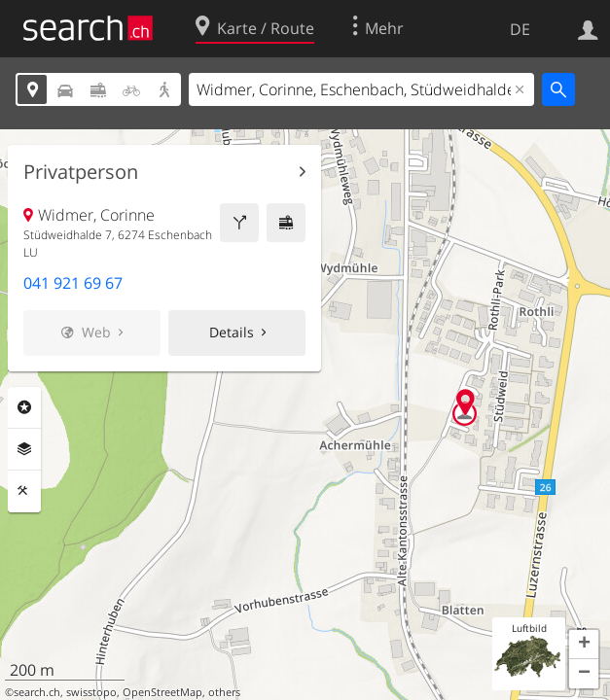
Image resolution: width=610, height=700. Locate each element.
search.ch (37, 692)
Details (232, 332)
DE (520, 29)
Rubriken (24, 407)
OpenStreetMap (162, 692)
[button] (584, 645)
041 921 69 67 (73, 283)
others (224, 692)
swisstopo (91, 692)
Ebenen (24, 449)
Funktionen (24, 491)
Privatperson (81, 172)
